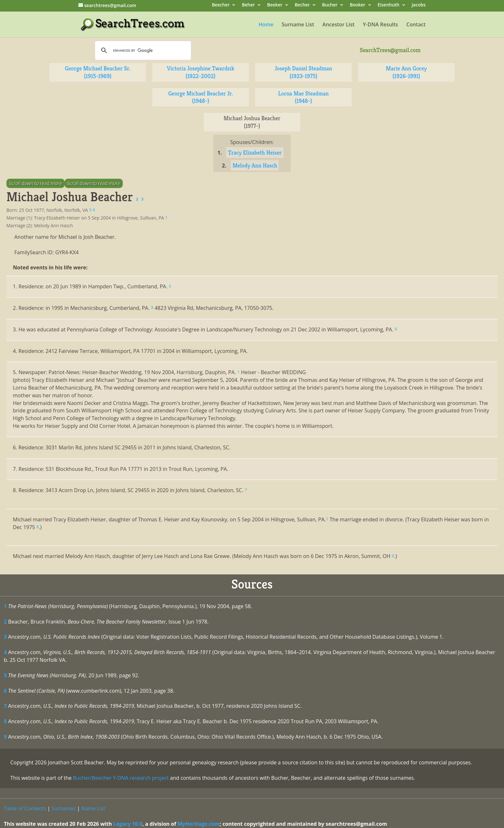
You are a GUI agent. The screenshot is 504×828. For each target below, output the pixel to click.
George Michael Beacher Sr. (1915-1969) (98, 72)
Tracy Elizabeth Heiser (255, 153)
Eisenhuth (389, 5)
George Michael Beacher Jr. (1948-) (201, 97)
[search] (142, 50)
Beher (248, 5)
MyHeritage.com (199, 824)
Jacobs (419, 5)
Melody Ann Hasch (255, 165)
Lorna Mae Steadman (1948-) (303, 97)
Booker (357, 5)
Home (266, 25)
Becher (302, 5)
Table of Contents (25, 808)
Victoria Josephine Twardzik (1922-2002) (201, 72)
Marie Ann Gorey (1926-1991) (406, 72)
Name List (93, 808)
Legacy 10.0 (128, 824)
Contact (416, 25)
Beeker (275, 5)
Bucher (330, 5)
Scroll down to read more (36, 183)
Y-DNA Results (381, 25)
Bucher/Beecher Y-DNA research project (121, 778)
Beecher (221, 5)
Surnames (63, 808)
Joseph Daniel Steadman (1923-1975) (304, 72)
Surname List (298, 25)
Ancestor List (338, 25)
